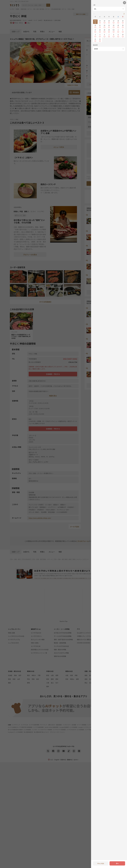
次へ (117, 863)
